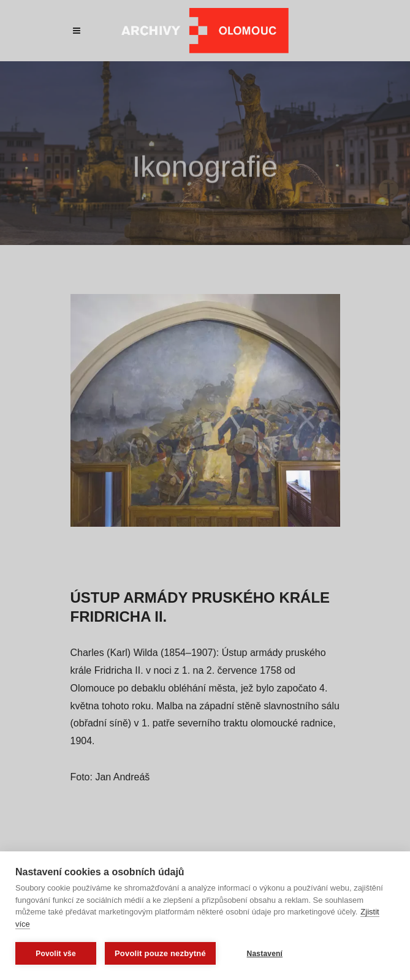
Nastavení (265, 954)
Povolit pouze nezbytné (160, 953)
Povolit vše (56, 954)
